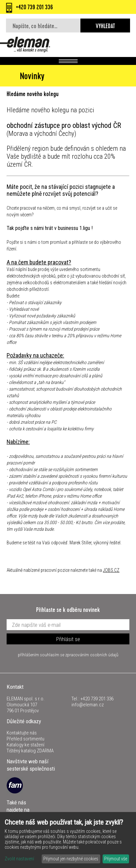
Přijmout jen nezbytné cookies (71, 859)
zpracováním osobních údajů (92, 655)
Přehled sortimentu (25, 739)
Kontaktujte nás (22, 733)
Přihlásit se (68, 639)
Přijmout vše (116, 859)
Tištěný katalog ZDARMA (30, 751)
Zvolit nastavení (19, 859)
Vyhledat (105, 27)
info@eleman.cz (88, 705)
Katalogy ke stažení (25, 745)
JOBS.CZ (111, 570)
